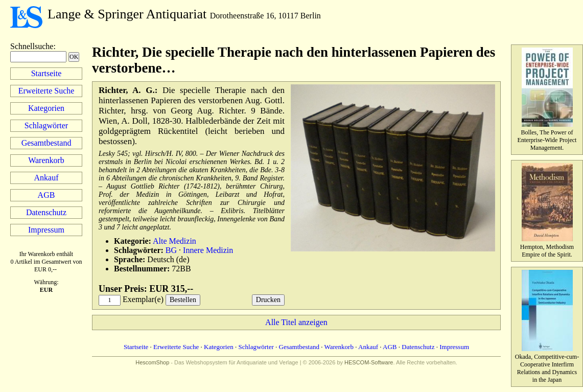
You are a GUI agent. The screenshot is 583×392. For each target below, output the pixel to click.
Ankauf (46, 178)
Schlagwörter (46, 125)
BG (171, 250)
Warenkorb (46, 160)
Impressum (46, 230)
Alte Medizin (174, 241)
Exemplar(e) (143, 299)
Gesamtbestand (46, 143)
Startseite (46, 73)
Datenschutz (46, 212)
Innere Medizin (208, 250)
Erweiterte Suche (46, 91)
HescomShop (152, 362)
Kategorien (46, 108)
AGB (46, 195)
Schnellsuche (32, 46)
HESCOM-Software (369, 362)
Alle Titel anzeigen (296, 322)
